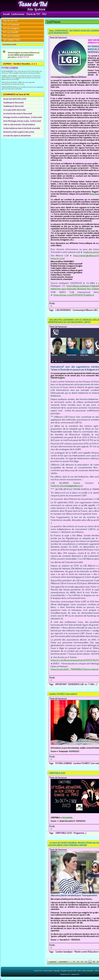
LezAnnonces (18, 14)
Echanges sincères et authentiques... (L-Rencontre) (23, 117)
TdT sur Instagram (11, 28)
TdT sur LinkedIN (11, 32)
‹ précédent (63, 962)
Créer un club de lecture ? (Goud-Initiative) (19, 125)
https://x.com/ (58, 258)
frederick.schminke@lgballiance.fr (67, 486)
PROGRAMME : (68, 818)
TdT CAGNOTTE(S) (12, 40)
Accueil (6, 14)
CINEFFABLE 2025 (57, 773)
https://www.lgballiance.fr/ (86, 256)
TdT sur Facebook (11, 25)
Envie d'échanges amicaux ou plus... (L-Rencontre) (22, 121)
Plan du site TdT (10, 21)
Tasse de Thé (33, 4)
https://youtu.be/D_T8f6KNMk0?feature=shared (74, 669)
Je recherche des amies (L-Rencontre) (18, 114)
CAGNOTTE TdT (23, 57)
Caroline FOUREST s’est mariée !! (63, 694)
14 (78, 962)
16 (86, 962)
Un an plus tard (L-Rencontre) (14, 110)
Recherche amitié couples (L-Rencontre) (19, 132)
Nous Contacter (88, 970)
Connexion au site (9, 44)
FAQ (44, 14)
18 (94, 962)
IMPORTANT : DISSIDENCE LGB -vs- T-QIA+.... (76, 684)
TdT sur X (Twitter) (11, 36)
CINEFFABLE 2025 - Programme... (70, 833)
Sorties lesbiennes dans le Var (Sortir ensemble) (22, 128)
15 (82, 962)
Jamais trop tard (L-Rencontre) (15, 99)
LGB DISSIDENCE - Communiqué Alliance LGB (76, 310)
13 (74, 962)
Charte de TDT (33, 14)
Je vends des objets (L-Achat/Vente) (17, 136)
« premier (52, 962)
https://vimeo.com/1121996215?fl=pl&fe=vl (74, 295)
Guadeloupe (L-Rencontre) (13, 103)
